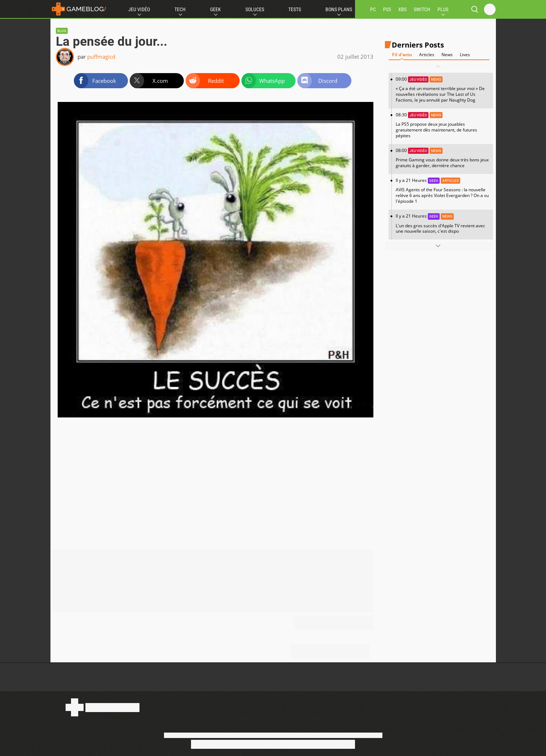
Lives (465, 55)
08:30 (443, 125)
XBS (402, 9)
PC (373, 9)
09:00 (443, 90)
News (447, 55)
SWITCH (422, 9)
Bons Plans (339, 9)
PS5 (387, 9)
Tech (180, 9)
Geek (216, 9)
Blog (62, 31)
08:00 (443, 158)
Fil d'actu (402, 55)
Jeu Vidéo (139, 9)
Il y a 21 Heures (443, 191)
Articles (427, 55)
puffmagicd (101, 57)
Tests (295, 9)
